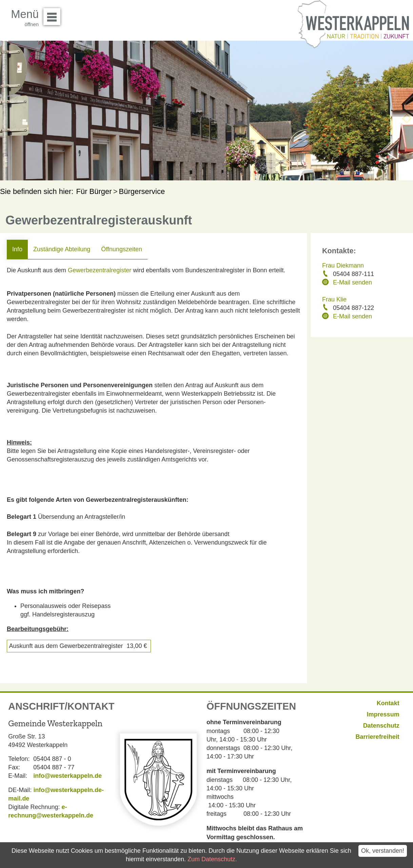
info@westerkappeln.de (67, 776)
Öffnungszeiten (122, 249)
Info (17, 249)
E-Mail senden (352, 282)
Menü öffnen (54, 14)
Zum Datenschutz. (212, 859)
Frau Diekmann (343, 265)
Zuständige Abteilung (62, 249)
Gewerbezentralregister (100, 270)
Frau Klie (334, 299)
